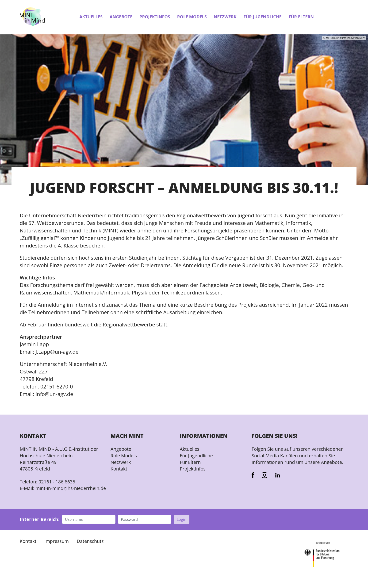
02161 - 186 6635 (57, 482)
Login (182, 526)
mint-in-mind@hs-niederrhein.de (47, 492)
